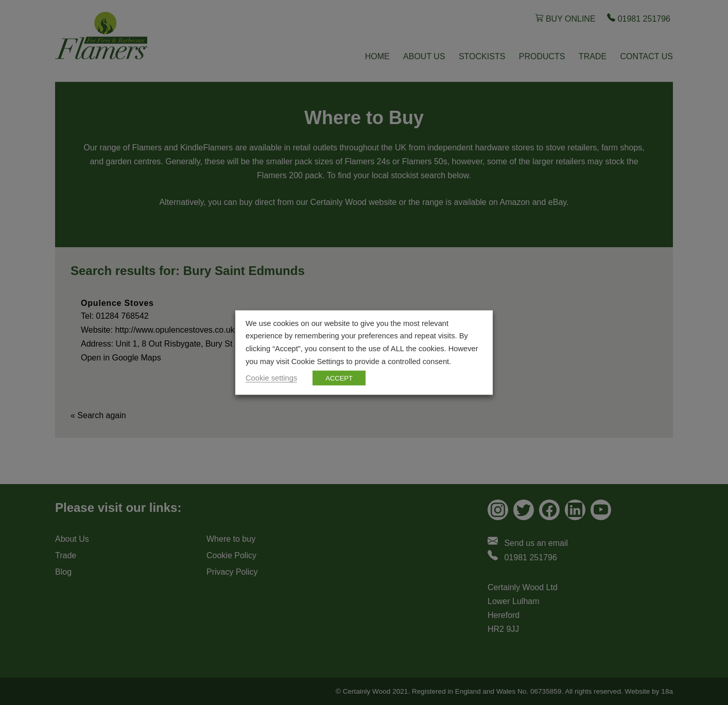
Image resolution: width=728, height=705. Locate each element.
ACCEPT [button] (339, 378)
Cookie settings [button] (271, 378)
